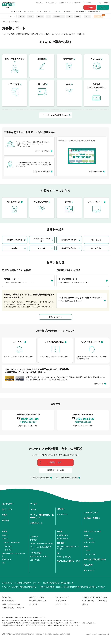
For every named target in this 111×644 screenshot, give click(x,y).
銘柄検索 (106, 3)
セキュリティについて (62, 597)
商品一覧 (12, 16)
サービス (47, 12)
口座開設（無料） (55, 462)
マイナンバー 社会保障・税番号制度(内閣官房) (19, 587)
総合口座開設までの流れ (39, 556)
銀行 (87, 16)
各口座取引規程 (7, 597)
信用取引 (5, 539)
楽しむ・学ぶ (29, 12)
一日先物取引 (89, 539)
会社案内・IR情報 (65, 3)
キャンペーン (67, 12)
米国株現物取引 (62, 535)
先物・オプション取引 (93, 532)
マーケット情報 (79, 12)
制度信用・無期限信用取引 (12, 543)
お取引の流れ (35, 560)
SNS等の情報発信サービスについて (13, 608)
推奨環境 (85, 604)
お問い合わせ (39, 3)
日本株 (22, 16)
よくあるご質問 (51, 3)
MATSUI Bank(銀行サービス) (69, 561)
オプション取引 (89, 542)
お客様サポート (93, 12)
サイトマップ (89, 571)
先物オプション (59, 16)
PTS (3, 563)
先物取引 (87, 535)
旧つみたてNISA (91, 554)
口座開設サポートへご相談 (55, 470)
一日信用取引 (8, 550)
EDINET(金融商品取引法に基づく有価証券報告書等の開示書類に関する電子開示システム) (72, 587)
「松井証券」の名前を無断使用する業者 (95, 597)
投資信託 (40, 16)
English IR (78, 3)
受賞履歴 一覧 (99, 384)
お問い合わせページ (56, 317)
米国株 (31, 16)
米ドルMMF (88, 565)
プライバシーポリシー (62, 604)
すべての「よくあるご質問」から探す (56, 115)
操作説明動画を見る (96, 172)
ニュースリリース (91, 513)
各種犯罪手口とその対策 (36, 597)
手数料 (39, 12)
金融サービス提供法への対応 (11, 604)
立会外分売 (34, 537)
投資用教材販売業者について (38, 601)
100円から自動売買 (64, 557)
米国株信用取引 (62, 539)
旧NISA (88, 550)
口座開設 (90, 7)
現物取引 (5, 535)
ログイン (103, 7)
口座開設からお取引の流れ (40, 478)
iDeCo (78, 16)
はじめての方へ (16, 12)
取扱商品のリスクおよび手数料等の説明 (95, 601)
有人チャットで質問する (41, 172)
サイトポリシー (34, 604)
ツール (56, 12)
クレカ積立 (98, 16)
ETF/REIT (34, 540)
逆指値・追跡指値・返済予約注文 (42, 544)
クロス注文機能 (36, 553)
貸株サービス (7, 559)
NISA (69, 16)
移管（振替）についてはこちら (67, 478)
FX (48, 16)
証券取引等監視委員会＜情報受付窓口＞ (58, 583)
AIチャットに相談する (42, 151)
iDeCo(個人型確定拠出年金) (95, 559)
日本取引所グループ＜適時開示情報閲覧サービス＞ (21, 583)
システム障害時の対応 (9, 601)
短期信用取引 (8, 546)
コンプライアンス (61, 601)
